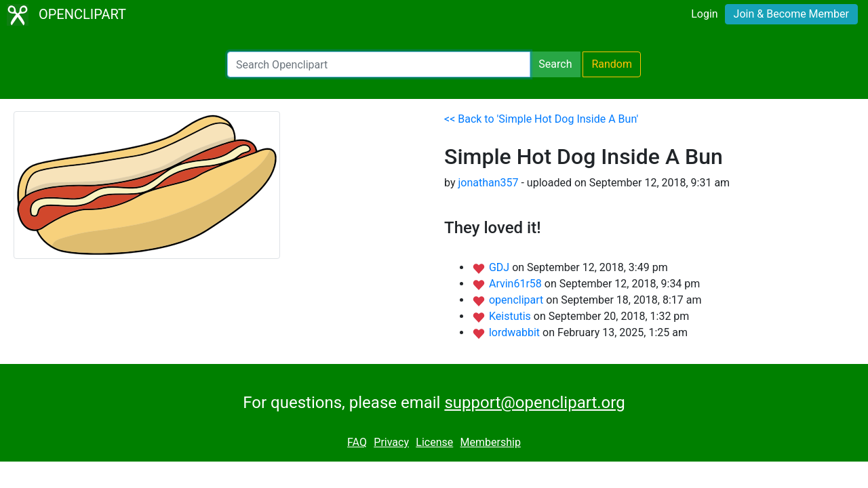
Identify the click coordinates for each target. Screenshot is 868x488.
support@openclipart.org (534, 403)
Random (612, 64)
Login (704, 14)
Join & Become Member (791, 14)
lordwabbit (516, 332)
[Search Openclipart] (379, 64)
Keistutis (511, 316)
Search (555, 64)
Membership (491, 442)
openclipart (517, 300)
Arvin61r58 (517, 284)
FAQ (357, 442)
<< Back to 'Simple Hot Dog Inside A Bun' (541, 119)
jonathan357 (488, 183)
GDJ (500, 267)
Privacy (391, 442)
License (434, 442)
